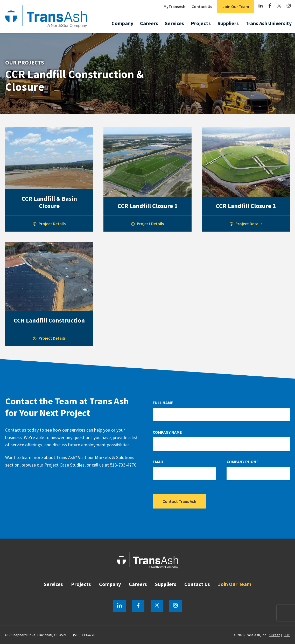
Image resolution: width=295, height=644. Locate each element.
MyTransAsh (174, 6)
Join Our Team (236, 6)
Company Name (167, 432)
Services (174, 23)
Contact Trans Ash (179, 501)
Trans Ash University (269, 23)
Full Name (163, 403)
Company (122, 23)
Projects (201, 23)
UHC (287, 635)
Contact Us (202, 6)
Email (158, 462)
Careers (149, 23)
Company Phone (243, 462)
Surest (275, 635)
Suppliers (228, 23)
